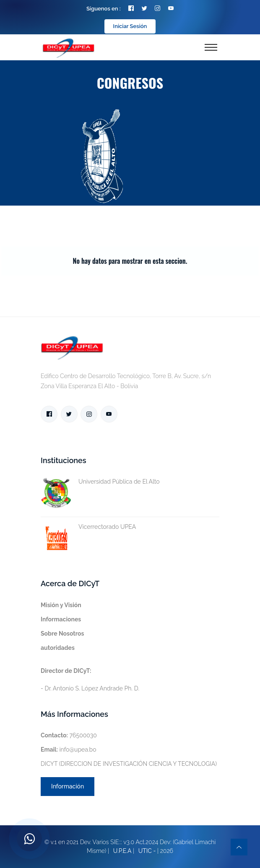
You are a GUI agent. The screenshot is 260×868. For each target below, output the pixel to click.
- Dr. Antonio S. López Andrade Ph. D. (90, 680)
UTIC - (147, 851)
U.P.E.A (122, 851)
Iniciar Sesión (130, 26)
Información (68, 786)
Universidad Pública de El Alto (100, 482)
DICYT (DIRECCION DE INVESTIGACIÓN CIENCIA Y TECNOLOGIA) (129, 764)
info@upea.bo (69, 750)
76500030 (69, 735)
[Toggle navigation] (211, 47)
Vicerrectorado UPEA (88, 527)
